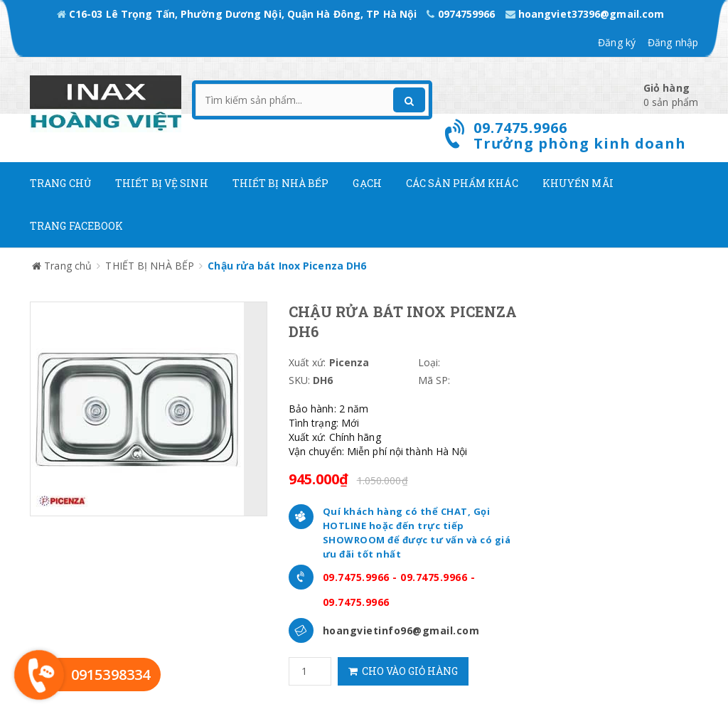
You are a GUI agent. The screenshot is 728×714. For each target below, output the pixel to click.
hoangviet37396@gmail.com (585, 14)
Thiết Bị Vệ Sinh (162, 183)
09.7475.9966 (356, 577)
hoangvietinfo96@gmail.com (401, 630)
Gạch (367, 183)
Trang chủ (60, 183)
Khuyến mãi (578, 183)
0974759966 (462, 14)
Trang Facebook (76, 226)
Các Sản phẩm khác (462, 183)
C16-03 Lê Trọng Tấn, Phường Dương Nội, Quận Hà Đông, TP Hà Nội (239, 14)
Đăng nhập (673, 42)
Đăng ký (617, 42)
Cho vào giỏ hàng (403, 671)
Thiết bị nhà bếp (281, 183)
